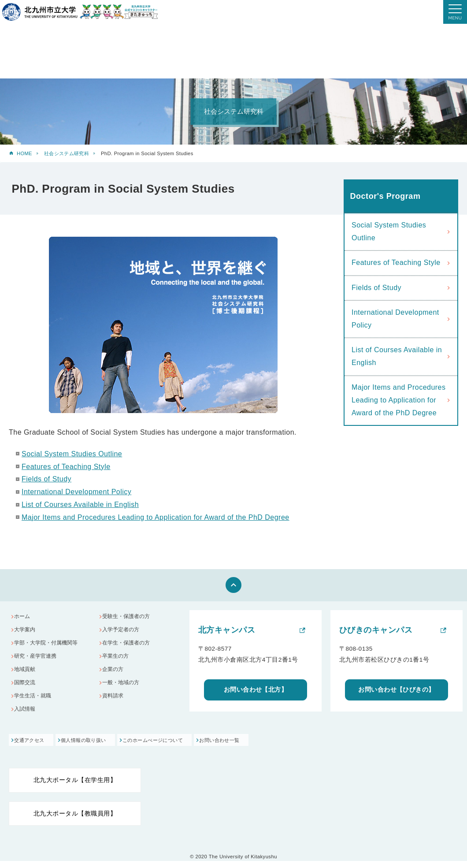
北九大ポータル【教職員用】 (75, 820)
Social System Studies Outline (72, 454)
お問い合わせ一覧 (265, 747)
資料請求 (115, 705)
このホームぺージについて (183, 747)
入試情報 (27, 720)
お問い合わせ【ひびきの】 (397, 689)
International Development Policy (76, 492)
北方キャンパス (227, 630)
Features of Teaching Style (66, 467)
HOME (24, 153)
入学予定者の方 (124, 632)
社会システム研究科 (67, 153)
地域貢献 (27, 676)
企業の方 (115, 676)
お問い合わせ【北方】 (256, 689)
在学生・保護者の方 (129, 646)
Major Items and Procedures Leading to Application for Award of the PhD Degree (156, 517)
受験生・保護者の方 (129, 617)
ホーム (24, 617)
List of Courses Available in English (80, 505)
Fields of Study (46, 479)
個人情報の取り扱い (99, 747)
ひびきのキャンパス (376, 630)
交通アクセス (31, 747)
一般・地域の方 (124, 691)
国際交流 (27, 691)
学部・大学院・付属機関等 (50, 646)
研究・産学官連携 (38, 661)
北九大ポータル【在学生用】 (75, 787)
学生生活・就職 (35, 705)
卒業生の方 (118, 661)
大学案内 (27, 632)
